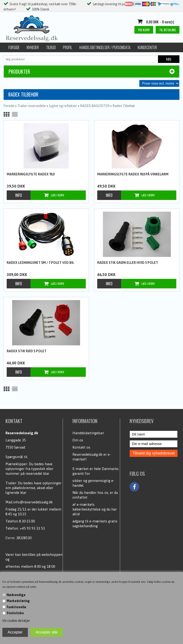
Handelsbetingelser (88, 433)
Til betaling (168, 30)
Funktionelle (16, 607)
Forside (14, 47)
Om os (78, 440)
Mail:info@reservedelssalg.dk (29, 502)
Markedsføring (18, 601)
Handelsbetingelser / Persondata (105, 47)
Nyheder (33, 47)
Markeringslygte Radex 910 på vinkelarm (133, 174)
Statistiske (15, 613)
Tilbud (51, 47)
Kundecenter (147, 47)
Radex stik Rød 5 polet (27, 351)
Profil (68, 47)
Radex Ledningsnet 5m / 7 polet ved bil (40, 263)
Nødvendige (16, 595)
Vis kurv (144, 30)
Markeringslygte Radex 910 (30, 174)
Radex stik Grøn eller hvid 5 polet (128, 263)
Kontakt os (81, 447)
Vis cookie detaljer (16, 621)
